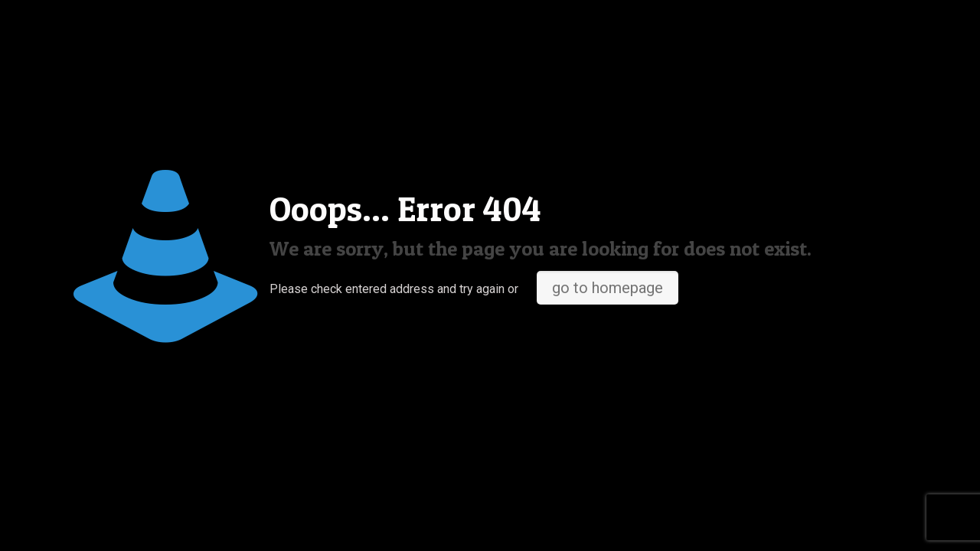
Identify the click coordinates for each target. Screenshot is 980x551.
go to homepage (608, 288)
